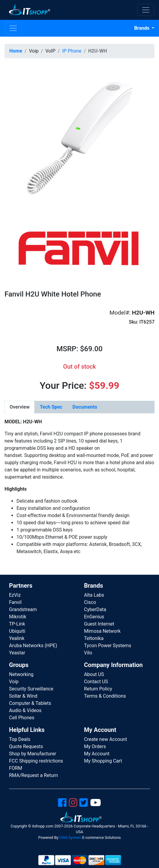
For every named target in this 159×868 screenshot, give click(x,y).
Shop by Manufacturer (33, 754)
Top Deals (20, 739)
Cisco (90, 602)
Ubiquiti (17, 631)
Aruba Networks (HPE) (33, 646)
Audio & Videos (25, 710)
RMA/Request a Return (34, 775)
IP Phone (72, 51)
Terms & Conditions (105, 696)
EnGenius (94, 617)
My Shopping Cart (103, 761)
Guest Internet (99, 624)
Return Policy (98, 689)
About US (94, 674)
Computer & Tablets (30, 703)
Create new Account (106, 739)
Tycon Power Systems (108, 646)
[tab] (20, 407)
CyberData (95, 609)
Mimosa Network (102, 631)
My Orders (95, 746)
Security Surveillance (31, 689)
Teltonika (94, 638)
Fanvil (15, 602)
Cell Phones (22, 718)
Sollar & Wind (23, 696)
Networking (21, 674)
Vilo (88, 653)
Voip (14, 682)
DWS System (70, 838)
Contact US (96, 682)
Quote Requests (26, 746)
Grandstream (23, 609)
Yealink (17, 638)
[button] (79, 138)
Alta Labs (94, 595)
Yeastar (17, 653)
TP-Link (17, 624)
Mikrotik (18, 617)
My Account (97, 754)
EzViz (15, 595)
